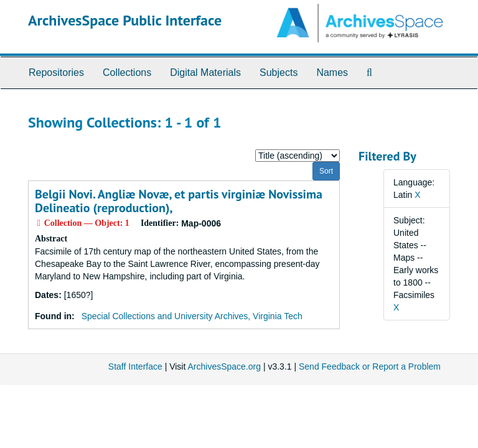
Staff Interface (135, 366)
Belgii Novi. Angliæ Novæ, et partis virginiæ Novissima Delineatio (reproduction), (179, 201)
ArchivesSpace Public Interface (125, 20)
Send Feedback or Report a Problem (370, 366)
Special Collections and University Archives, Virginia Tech (192, 316)
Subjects (279, 72)
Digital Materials (205, 72)
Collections (127, 72)
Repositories (56, 72)
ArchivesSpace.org (224, 366)
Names (332, 72)
